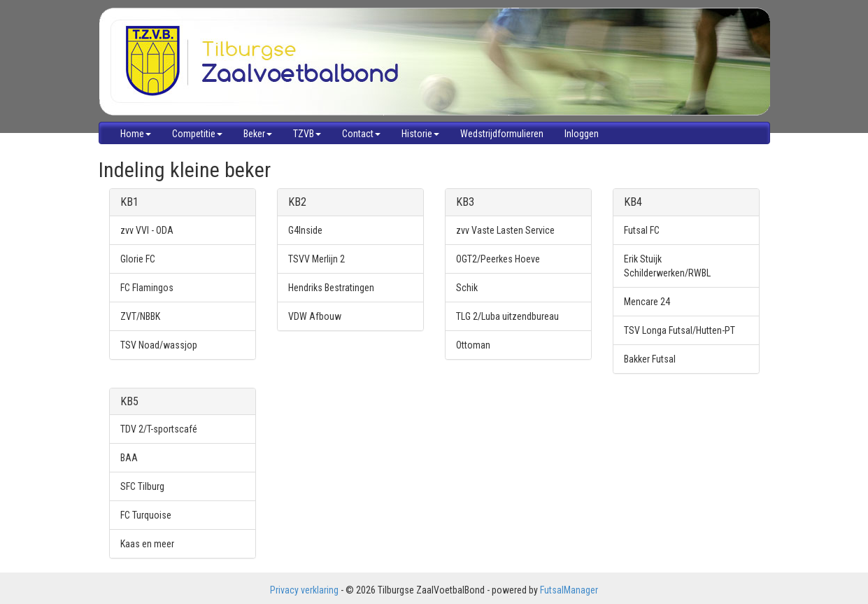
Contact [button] (361, 134)
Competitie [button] (197, 134)
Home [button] (136, 134)
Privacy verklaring (304, 590)
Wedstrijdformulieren (502, 134)
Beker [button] (258, 134)
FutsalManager (569, 590)
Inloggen (582, 134)
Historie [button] (420, 134)
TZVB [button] (307, 134)
